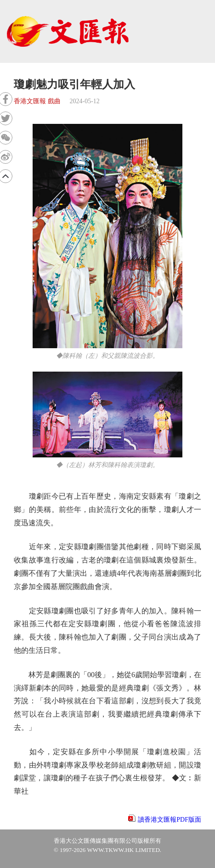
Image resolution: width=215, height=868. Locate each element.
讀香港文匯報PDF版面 (170, 820)
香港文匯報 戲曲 (37, 101)
